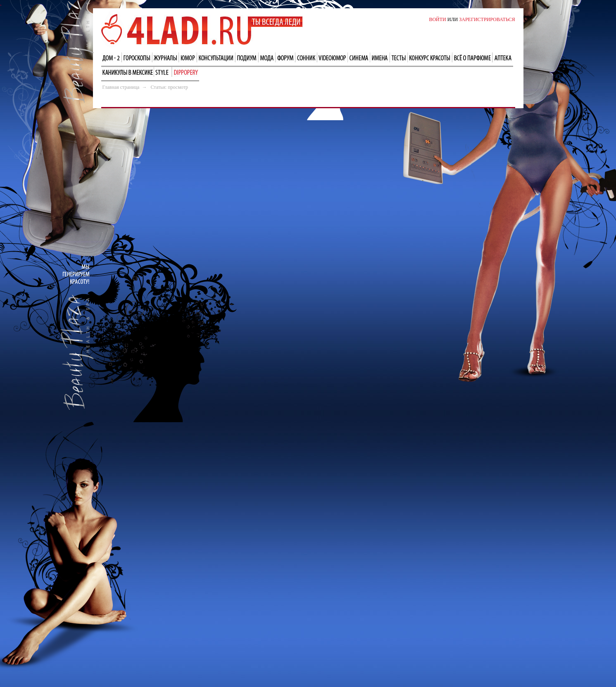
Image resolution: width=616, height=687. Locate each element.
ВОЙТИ (437, 19)
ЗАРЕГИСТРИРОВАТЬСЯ (487, 19)
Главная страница (121, 87)
